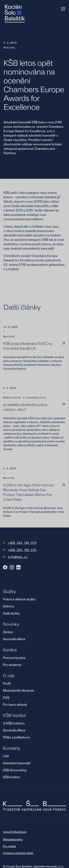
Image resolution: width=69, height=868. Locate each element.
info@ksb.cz (18, 557)
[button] (62, 9)
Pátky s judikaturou (17, 737)
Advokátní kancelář (17, 763)
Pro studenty (12, 665)
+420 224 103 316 (22, 543)
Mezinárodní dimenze (18, 690)
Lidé (6, 756)
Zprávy (8, 632)
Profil (7, 683)
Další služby (11, 613)
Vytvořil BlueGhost (15, 832)
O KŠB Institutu (14, 723)
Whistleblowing (13, 839)
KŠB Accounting (15, 770)
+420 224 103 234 (22, 550)
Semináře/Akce (14, 639)
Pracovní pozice (14, 658)
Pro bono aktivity (15, 705)
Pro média (9, 846)
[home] (15, 13)
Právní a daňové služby (19, 599)
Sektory (9, 606)
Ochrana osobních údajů (18, 853)
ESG (6, 698)
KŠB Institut (11, 777)
